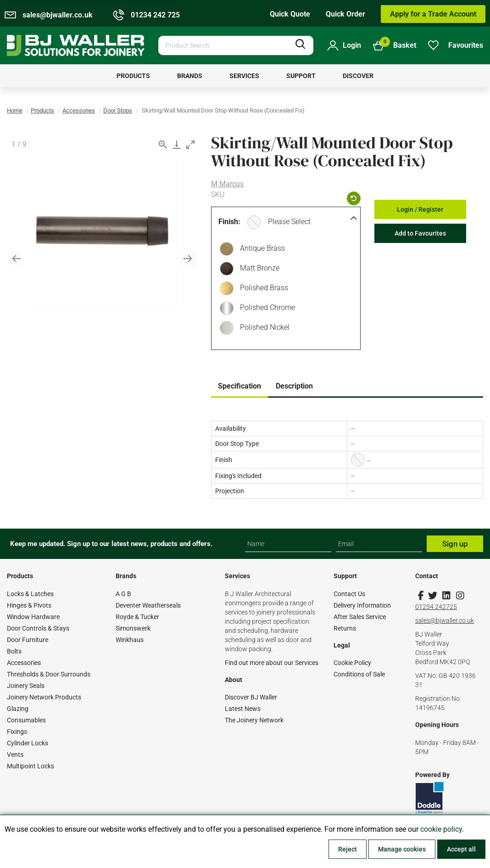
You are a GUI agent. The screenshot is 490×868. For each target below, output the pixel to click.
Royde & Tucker (137, 617)
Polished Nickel (262, 328)
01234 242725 (436, 607)
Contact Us (349, 594)
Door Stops (118, 110)
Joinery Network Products (44, 697)
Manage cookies (402, 849)
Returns (345, 628)
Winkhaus (130, 640)
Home (15, 110)
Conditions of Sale (359, 674)
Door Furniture (28, 640)
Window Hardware (33, 617)
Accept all (461, 849)
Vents (15, 755)
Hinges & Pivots (29, 605)
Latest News (243, 709)
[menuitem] (133, 76)
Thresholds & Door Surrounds (49, 674)
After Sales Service (360, 617)
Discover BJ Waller (251, 697)
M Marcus (227, 184)
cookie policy (441, 829)
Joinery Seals (26, 686)
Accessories (79, 110)
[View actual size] (163, 144)
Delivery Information (362, 605)
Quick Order (345, 14)
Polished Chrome (265, 309)
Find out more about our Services (272, 663)
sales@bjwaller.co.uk (445, 620)
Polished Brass (262, 289)
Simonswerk (133, 628)
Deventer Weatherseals (148, 605)
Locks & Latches (30, 594)
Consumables (26, 720)
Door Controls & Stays (38, 628)
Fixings (17, 732)
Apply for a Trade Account (433, 14)
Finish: (229, 222)
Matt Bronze (257, 269)
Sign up (455, 544)
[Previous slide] (17, 258)
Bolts (14, 651)
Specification (239, 386)
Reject (348, 849)
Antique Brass (260, 249)
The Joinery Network (254, 720)
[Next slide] (188, 258)
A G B (123, 594)
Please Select (289, 222)
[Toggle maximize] (190, 144)
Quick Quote (290, 14)
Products (42, 110)
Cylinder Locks (28, 743)
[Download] (177, 144)
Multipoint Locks (31, 766)
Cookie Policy (352, 663)
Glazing (18, 709)
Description (294, 386)
